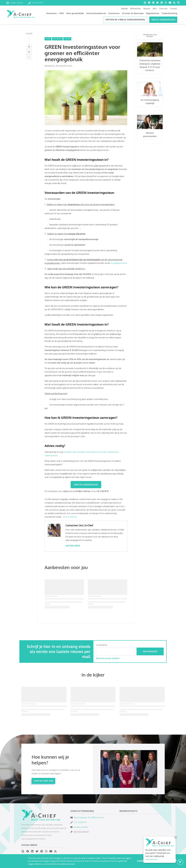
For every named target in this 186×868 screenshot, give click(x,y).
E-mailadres (102, 645)
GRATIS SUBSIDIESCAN (86, 485)
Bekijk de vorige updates (108, 658)
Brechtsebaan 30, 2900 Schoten (89, 818)
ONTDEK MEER (73, 546)
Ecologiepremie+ (118, 263)
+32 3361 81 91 (80, 822)
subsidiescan (151, 860)
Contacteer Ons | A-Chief (79, 525)
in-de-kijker (57, 39)
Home (48, 39)
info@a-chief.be (81, 827)
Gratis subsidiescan (163, 20)
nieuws (67, 39)
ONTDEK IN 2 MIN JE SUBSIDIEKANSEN (125, 20)
